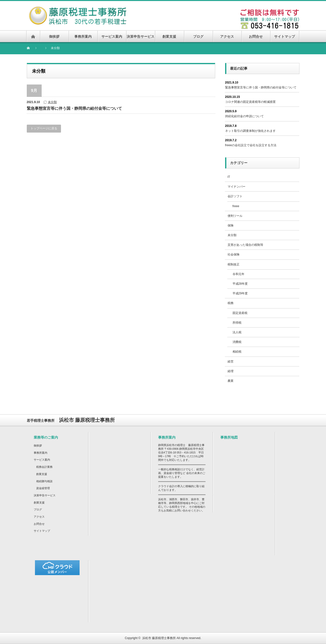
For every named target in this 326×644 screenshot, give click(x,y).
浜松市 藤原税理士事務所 (159, 638)
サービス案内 (42, 460)
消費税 (237, 342)
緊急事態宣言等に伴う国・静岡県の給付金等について (74, 108)
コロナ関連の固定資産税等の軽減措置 (250, 102)
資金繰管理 (43, 488)
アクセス (39, 517)
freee (236, 206)
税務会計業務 (44, 467)
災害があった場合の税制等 (245, 245)
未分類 (52, 102)
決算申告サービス (45, 495)
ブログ (38, 509)
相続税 (237, 352)
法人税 (237, 332)
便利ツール (235, 216)
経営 (231, 362)
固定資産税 (240, 313)
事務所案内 (41, 453)
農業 (231, 381)
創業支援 (42, 474)
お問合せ (39, 524)
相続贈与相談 (44, 481)
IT (229, 177)
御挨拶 (38, 446)
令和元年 (238, 274)
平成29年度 (240, 293)
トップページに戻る (44, 128)
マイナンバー (237, 187)
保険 (231, 225)
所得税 (237, 323)
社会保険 (234, 254)
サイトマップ (42, 531)
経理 (231, 371)
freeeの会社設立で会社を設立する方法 (251, 145)
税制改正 (234, 264)
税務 (231, 303)
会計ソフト (235, 196)
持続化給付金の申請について (244, 116)
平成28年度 (240, 284)
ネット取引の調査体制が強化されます (250, 131)
